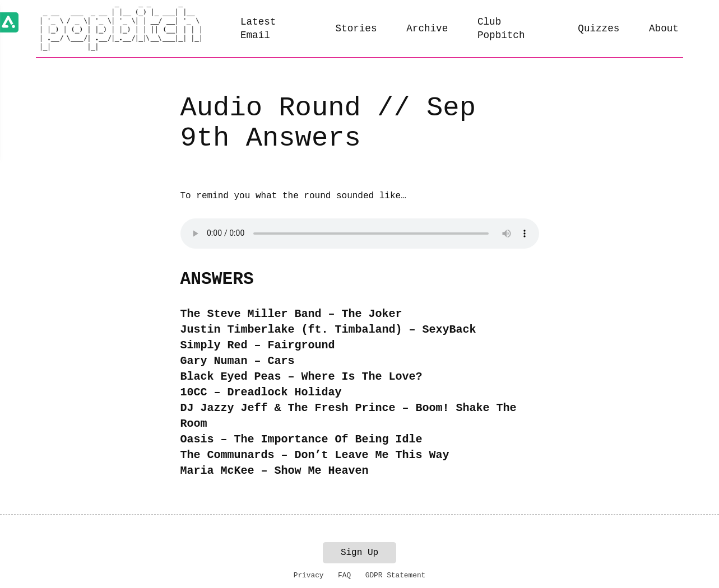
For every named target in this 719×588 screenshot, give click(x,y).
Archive (427, 29)
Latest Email (258, 29)
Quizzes (599, 29)
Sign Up (359, 553)
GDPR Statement (396, 575)
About (664, 29)
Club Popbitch (501, 29)
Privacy (309, 575)
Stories (356, 29)
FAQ (344, 575)
